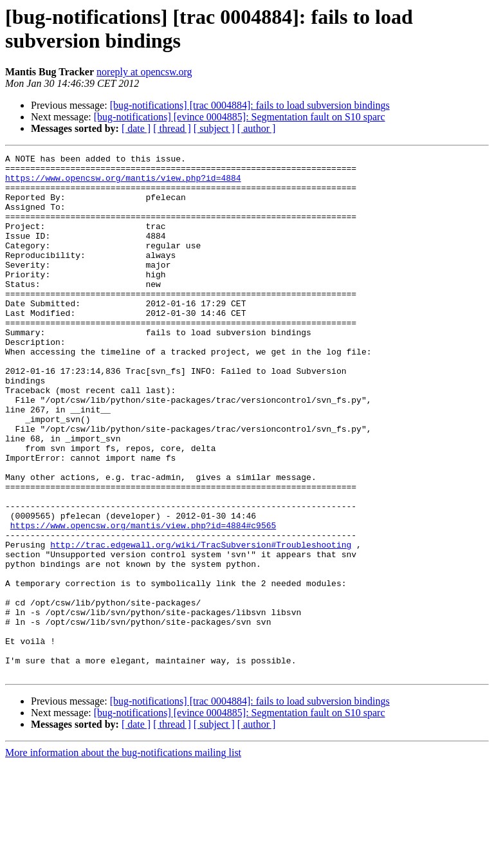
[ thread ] (172, 128)
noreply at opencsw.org (144, 72)
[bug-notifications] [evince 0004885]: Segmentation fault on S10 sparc (240, 117)
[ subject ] (214, 128)
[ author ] (257, 128)
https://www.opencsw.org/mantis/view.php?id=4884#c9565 (143, 600)
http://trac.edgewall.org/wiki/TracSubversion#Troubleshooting (201, 623)
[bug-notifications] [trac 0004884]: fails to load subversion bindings (250, 105)
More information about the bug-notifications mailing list (123, 857)
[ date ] (136, 128)
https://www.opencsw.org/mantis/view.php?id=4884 (123, 183)
